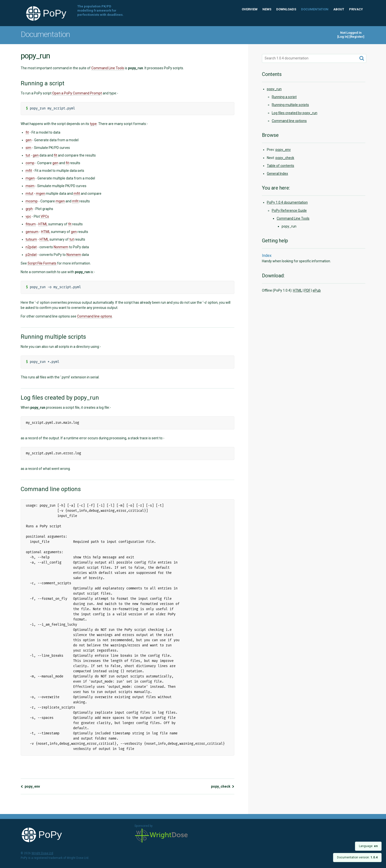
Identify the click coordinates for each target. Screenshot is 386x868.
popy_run (274, 89)
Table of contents (281, 166)
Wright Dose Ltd (161, 836)
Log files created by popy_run (295, 113)
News (267, 9)
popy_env (30, 786)
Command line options (289, 121)
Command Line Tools (293, 218)
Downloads (286, 9)
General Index (277, 174)
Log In (343, 37)
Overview (250, 9)
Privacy (356, 9)
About (339, 9)
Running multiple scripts (290, 105)
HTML (298, 290)
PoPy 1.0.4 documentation (287, 202)
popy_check (223, 786)
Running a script (284, 97)
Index (267, 256)
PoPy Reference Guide (289, 211)
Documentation (315, 9)
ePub (317, 290)
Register (357, 37)
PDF (307, 290)
